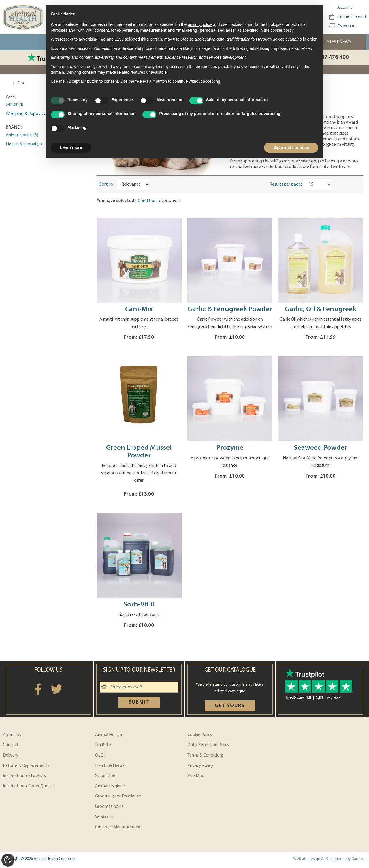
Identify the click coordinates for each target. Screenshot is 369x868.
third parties (151, 39)
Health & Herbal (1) (24, 144)
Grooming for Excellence (118, 796)
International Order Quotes (29, 786)
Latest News (338, 42)
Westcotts (105, 817)
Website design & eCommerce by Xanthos (330, 859)
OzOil (100, 755)
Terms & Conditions (206, 755)
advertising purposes (268, 48)
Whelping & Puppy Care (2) (31, 114)
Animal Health (109, 735)
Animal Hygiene (110, 786)
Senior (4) (15, 105)
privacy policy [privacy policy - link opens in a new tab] (200, 24)
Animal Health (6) (22, 135)
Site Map (196, 776)
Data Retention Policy (208, 745)
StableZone (106, 776)
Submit (139, 702)
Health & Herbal (110, 766)
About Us (12, 735)
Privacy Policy (200, 766)
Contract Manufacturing (118, 827)
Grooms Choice (109, 807)
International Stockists (24, 776)
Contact (11, 745)
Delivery (11, 755)
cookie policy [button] (282, 30)
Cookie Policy (200, 735)
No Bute (103, 745)
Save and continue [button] (291, 147)
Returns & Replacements (26, 766)
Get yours (230, 706)
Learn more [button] (71, 147)
